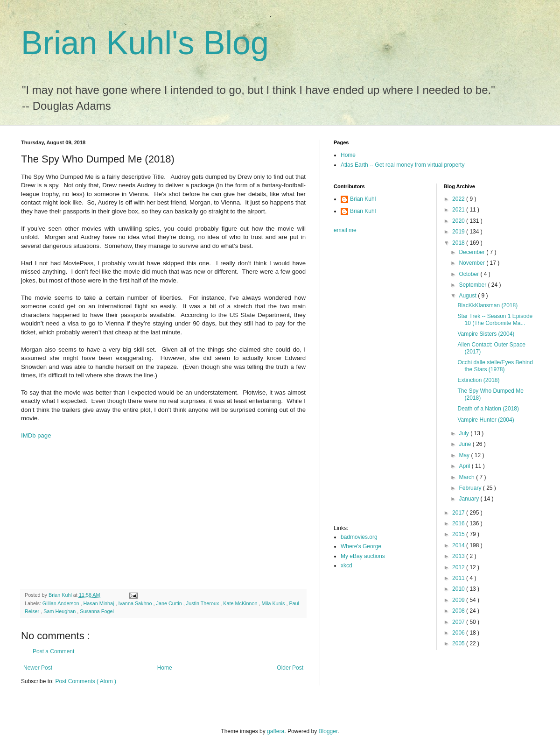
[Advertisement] (163, 514)
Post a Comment (53, 651)
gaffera (276, 731)
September (473, 285)
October (469, 274)
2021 (459, 210)
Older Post (290, 668)
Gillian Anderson (62, 603)
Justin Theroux (203, 603)
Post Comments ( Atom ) (86, 681)
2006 (459, 633)
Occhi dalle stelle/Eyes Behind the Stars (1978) (495, 366)
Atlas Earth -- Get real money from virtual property (402, 165)
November (472, 263)
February (471, 488)
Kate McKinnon (241, 603)
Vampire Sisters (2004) (486, 334)
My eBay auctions (363, 556)
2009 (459, 600)
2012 (459, 567)
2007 (459, 622)
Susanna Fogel (97, 611)
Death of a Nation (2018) (488, 409)
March (467, 477)
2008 (459, 611)
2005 (459, 643)
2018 (459, 243)
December (472, 252)
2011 (459, 578)
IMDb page (36, 435)
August (468, 296)
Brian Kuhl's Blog (145, 43)
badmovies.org (359, 537)
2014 (459, 545)
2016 (459, 523)
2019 (459, 232)
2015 (459, 534)
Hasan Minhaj (99, 603)
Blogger (328, 731)
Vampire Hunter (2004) (486, 420)
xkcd (346, 565)
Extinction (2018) (478, 380)
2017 (459, 513)
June (465, 444)
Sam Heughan (60, 611)
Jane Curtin (170, 603)
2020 (459, 221)
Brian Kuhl (363, 199)
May (465, 455)
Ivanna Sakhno (136, 603)
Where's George (361, 546)
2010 (459, 589)
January (469, 499)
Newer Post (38, 668)
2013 (459, 556)
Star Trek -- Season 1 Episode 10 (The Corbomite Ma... (495, 319)
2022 (459, 199)
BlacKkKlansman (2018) (487, 305)
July (465, 433)
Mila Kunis (274, 603)
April (465, 466)
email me (345, 230)
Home (165, 668)
